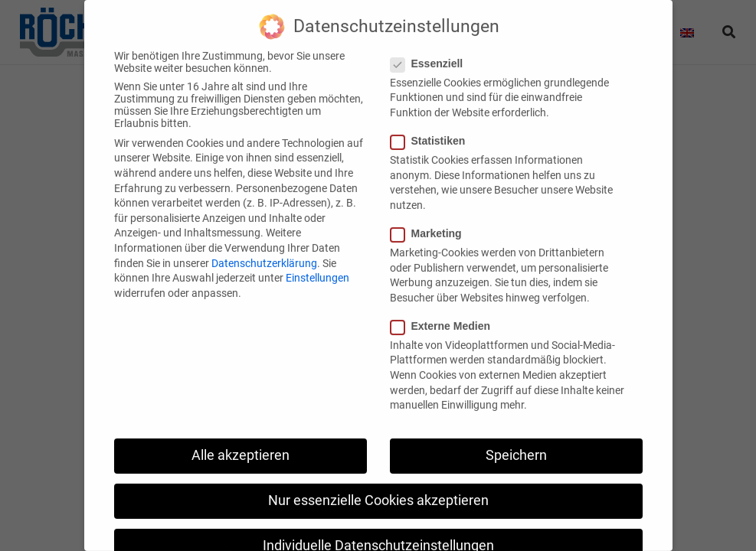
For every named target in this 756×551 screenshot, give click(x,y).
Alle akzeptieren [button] (241, 439)
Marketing (431, 217)
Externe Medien (445, 310)
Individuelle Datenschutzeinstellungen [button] (378, 530)
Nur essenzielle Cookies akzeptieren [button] (378, 484)
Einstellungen (317, 262)
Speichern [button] (516, 439)
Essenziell (432, 47)
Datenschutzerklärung (264, 247)
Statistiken (433, 125)
